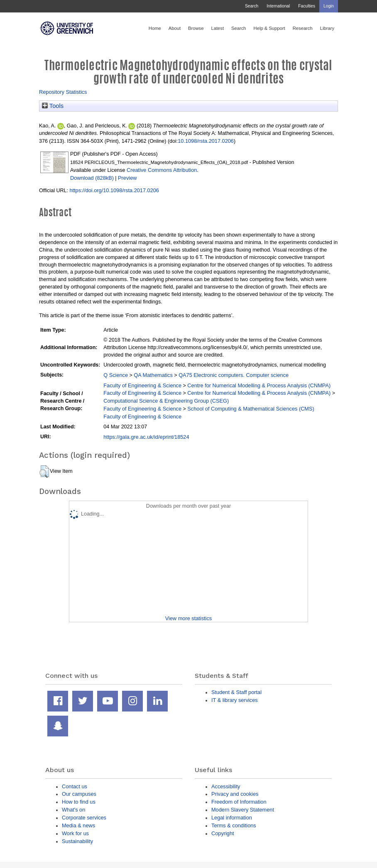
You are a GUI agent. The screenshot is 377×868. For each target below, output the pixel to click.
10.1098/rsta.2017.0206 (206, 141)
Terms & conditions (234, 825)
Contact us (75, 786)
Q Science (116, 375)
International (278, 6)
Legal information (232, 818)
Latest (217, 28)
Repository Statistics (63, 92)
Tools (53, 106)
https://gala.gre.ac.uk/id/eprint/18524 (146, 437)
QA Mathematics (153, 375)
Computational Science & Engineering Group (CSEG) (166, 401)
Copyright (223, 833)
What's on (73, 810)
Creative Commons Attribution (162, 170)
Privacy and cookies (235, 794)
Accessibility (226, 786)
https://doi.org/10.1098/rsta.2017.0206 (114, 190)
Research (303, 28)
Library (327, 28)
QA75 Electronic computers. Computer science (234, 375)
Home (155, 28)
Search (252, 6)
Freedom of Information (239, 802)
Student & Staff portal (236, 692)
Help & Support (269, 28)
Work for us (75, 833)
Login (329, 6)
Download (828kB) (92, 178)
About (175, 28)
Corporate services (84, 818)
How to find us (79, 802)
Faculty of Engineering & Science (142, 385)
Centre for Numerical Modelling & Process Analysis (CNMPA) (259, 385)
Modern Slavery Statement (243, 810)
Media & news (78, 825)
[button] (44, 472)
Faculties (307, 6)
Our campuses (79, 794)
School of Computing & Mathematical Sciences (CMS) (251, 409)
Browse (196, 28)
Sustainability (77, 841)
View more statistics (188, 618)
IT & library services (235, 700)
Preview (127, 178)
